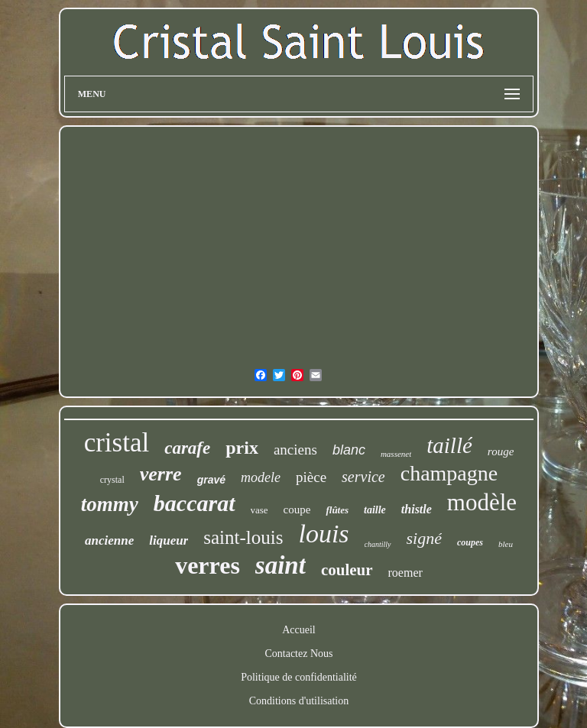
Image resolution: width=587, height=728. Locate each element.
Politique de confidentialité (299, 677)
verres (208, 565)
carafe (187, 448)
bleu (506, 544)
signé (424, 538)
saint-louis (243, 537)
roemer (405, 573)
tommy (110, 504)
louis (323, 534)
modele (261, 477)
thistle (417, 509)
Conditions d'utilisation (299, 701)
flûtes (337, 510)
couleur (347, 570)
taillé (449, 445)
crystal (112, 480)
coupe (297, 510)
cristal (117, 443)
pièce (311, 477)
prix (242, 448)
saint (281, 565)
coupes (470, 542)
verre (161, 474)
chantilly (378, 544)
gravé (211, 480)
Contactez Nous (298, 654)
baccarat (195, 503)
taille (375, 510)
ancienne (109, 540)
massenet (396, 454)
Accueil (299, 630)
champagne (449, 473)
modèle (482, 502)
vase (259, 510)
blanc (349, 450)
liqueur (169, 540)
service (363, 477)
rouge (501, 451)
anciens (295, 450)
